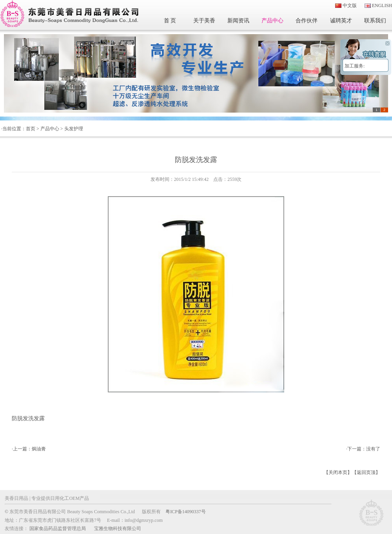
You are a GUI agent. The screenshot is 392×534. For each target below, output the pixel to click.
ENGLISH (382, 5)
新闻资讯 (238, 21)
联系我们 (375, 21)
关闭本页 (338, 472)
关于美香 (204, 21)
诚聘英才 (341, 21)
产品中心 (272, 21)
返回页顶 (366, 472)
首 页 (170, 21)
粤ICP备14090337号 (186, 512)
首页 (31, 129)
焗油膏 (39, 449)
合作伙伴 (307, 21)
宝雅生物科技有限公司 (118, 529)
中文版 (350, 5)
